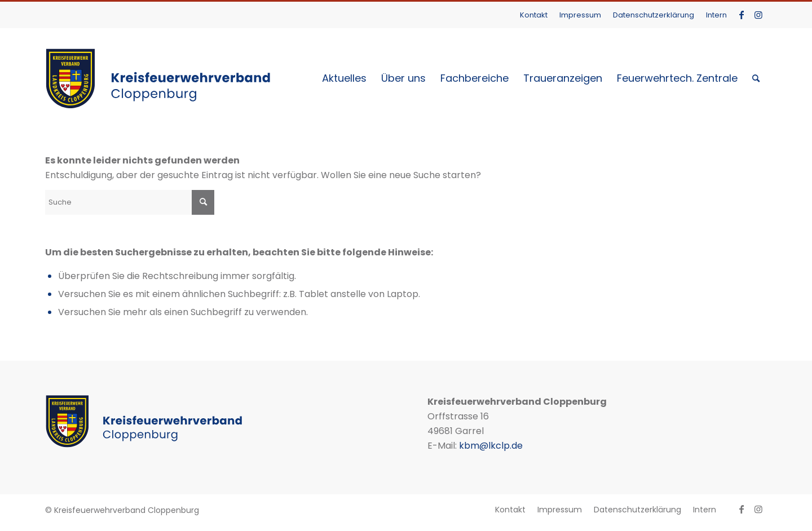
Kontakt (534, 15)
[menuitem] (534, 15)
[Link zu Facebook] (741, 15)
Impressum (580, 15)
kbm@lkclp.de (491, 446)
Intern (716, 15)
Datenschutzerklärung (654, 15)
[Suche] (756, 78)
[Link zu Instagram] (758, 15)
